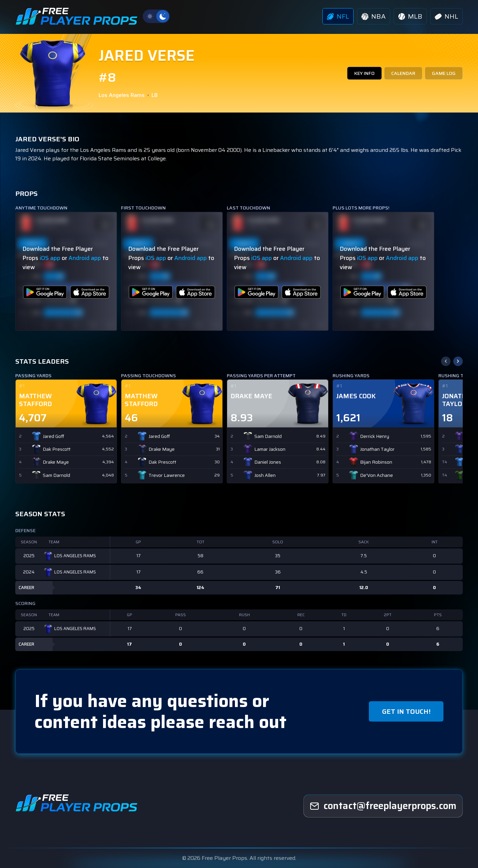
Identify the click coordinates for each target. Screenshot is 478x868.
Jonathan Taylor (377, 449)
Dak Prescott (57, 449)
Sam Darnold (56, 475)
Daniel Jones (268, 462)
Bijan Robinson (376, 462)
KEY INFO (364, 73)
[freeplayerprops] (383, 806)
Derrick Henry (375, 436)
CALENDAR (403, 73)
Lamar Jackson (270, 449)
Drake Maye (56, 462)
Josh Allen (265, 475)
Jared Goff (53, 436)
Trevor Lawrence (167, 475)
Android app (85, 258)
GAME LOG (444, 73)
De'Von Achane (376, 475)
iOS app (50, 258)
